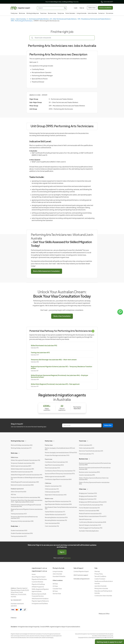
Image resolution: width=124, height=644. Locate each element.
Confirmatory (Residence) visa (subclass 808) (93, 522)
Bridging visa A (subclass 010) (88, 499)
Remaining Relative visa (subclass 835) (56, 518)
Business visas (52, 13)
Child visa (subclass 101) (52, 489)
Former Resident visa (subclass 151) (89, 508)
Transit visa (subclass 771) (86, 454)
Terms (122, 632)
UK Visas (55, 584)
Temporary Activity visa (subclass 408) (22, 521)
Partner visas (49, 445)
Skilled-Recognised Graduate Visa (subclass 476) (25, 460)
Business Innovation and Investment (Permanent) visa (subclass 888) (95, 464)
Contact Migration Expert (81, 572)
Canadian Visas (57, 589)
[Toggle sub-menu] (26, 441)
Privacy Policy (99, 574)
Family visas (14, 13)
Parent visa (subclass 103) (52, 468)
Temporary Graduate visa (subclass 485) (23, 463)
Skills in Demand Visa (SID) (18, 492)
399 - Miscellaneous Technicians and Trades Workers (94, 19)
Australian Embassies (59, 576)
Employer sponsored (17, 489)
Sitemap (97, 572)
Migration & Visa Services (39, 579)
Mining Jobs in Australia (101, 589)
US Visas (55, 586)
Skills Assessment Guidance (40, 599)
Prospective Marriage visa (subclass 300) (57, 455)
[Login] (76, 8)
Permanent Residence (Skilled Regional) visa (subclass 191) (27, 478)
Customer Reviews (37, 582)
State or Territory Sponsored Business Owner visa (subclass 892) (94, 479)
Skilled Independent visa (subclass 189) (22, 469)
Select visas (92, 8)
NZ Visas (55, 591)
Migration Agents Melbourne (40, 601)
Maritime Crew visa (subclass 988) (89, 511)
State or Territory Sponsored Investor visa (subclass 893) (94, 483)
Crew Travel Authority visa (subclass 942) (91, 505)
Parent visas (49, 459)
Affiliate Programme (38, 587)
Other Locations (58, 581)
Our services (110, 13)
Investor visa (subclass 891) (87, 475)
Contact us (101, 13)
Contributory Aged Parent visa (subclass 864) (58, 479)
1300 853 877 (107, 2)
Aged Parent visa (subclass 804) (54, 465)
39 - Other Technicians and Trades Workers (63, 19)
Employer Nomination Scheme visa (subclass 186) (25, 498)
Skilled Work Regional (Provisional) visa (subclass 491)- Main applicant (55, 384)
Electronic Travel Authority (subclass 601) (91, 451)
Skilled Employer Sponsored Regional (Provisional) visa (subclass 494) (26, 506)
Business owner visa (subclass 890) (89, 472)
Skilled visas (14, 458)
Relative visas (49, 499)
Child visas (48, 483)
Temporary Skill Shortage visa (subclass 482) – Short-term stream (54, 360)
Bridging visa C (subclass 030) (88, 493)
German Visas (57, 594)
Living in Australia (82, 13)
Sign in (62, 552)
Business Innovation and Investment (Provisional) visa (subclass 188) (95, 469)
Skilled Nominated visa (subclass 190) (44, 346)
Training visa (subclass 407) (40, 353)
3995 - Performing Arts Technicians (22, 21)
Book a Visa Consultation (62, 316)
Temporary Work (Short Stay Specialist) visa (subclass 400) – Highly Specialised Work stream (27, 501)
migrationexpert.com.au (39, 568)
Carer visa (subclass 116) (52, 526)
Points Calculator (70, 13)
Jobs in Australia (92, 13)
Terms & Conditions (100, 576)
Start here (67, 558)
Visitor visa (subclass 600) (87, 448)
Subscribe (108, 425)
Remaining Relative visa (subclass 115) (56, 520)
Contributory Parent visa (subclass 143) (56, 462)
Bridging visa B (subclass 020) (88, 496)
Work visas (22, 13)
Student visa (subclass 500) (19, 531)
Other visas (83, 489)
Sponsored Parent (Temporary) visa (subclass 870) (60, 474)
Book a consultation (105, 8)
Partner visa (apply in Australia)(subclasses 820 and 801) (60, 449)
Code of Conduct (100, 579)
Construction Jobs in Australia (103, 596)
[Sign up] (81, 8)
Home (13, 19)
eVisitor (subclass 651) (85, 445)
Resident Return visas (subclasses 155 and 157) (93, 517)
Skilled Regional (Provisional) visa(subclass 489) (25, 482)
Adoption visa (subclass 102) (53, 486)
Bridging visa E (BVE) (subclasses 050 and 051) (93, 502)
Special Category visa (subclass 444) (90, 525)
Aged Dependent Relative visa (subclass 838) (58, 504)
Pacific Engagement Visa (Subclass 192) (91, 528)
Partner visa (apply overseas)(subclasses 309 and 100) (61, 453)
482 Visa (13, 495)
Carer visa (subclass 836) (52, 523)
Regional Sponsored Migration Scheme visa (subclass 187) (27, 510)
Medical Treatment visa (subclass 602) (90, 514)
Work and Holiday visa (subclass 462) (22, 445)
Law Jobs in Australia (100, 586)
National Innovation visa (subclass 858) (22, 485)
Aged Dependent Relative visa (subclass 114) (58, 502)
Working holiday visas (33, 13)
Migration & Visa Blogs (38, 584)
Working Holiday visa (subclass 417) (21, 448)
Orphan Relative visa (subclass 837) (55, 515)
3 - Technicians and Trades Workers (38, 19)
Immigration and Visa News (40, 604)
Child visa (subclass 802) (52, 492)
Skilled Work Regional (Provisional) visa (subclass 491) (26, 475)
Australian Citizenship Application (89, 531)
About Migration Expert (39, 577)
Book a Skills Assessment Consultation (46, 271)
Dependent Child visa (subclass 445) (56, 495)
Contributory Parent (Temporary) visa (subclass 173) (60, 471)
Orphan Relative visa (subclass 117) (55, 512)
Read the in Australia (62, 2)
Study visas (61, 13)
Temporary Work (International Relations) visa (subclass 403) (24, 518)
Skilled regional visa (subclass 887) (21, 466)
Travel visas (43, 13)
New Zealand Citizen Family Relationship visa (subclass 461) (61, 508)
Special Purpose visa (85, 519)
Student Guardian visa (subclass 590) (22, 533)
